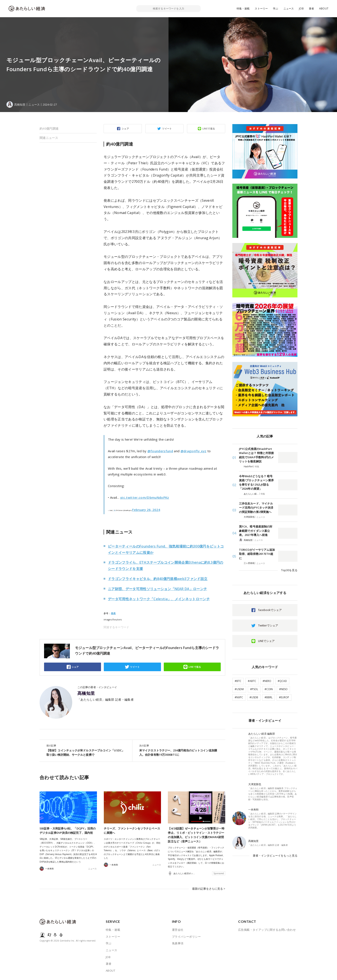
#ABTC (252, 681)
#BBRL (269, 697)
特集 (257, 466)
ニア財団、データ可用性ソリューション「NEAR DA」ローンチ (157, 589)
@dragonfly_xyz (194, 451)
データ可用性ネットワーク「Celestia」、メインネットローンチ (159, 599)
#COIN (269, 689)
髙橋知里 (86, 693)
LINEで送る (209, 128)
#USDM (239, 689)
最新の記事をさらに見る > (209, 889)
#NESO (283, 689)
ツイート (167, 128)
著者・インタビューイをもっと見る (275, 855)
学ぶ (276, 8)
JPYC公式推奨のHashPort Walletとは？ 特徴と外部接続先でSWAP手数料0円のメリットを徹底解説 (256, 455)
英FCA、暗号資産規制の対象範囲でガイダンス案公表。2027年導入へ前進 (256, 531)
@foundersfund (160, 451)
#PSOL (254, 689)
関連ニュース (49, 138)
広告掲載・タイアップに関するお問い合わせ (267, 930)
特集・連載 (243, 8)
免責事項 (178, 943)
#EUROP (284, 697)
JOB (301, 8)
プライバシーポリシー (186, 937)
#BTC (238, 681)
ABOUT (324, 8)
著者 (311, 8)
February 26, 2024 (146, 510)
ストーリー (261, 8)
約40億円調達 (49, 128)
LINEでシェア (266, 641)
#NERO (267, 681)
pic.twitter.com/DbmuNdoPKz (145, 497)
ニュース (289, 8)
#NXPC (239, 697)
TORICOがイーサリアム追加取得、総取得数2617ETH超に (257, 554)
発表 (113, 613)
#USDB (254, 697)
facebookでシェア (270, 610)
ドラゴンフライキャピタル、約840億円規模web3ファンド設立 (158, 579)
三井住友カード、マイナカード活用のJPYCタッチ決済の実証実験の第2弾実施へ (256, 508)
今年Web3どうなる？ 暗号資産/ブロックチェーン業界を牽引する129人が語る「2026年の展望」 (256, 482)
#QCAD (282, 681)
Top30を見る (289, 570)
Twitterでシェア (268, 625)
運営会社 (178, 930)
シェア (125, 128)
